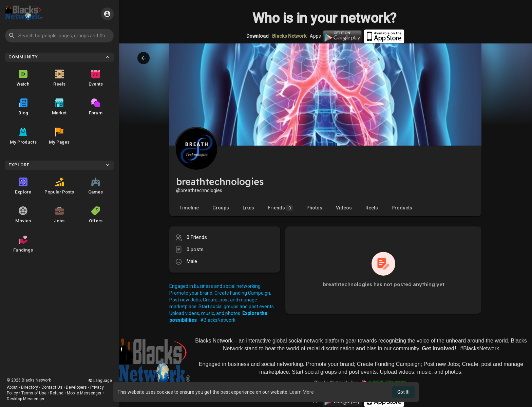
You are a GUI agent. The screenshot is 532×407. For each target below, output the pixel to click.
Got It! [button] (403, 392)
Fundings (23, 244)
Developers (76, 387)
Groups (221, 208)
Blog (23, 107)
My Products (23, 136)
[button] (59, 36)
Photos (314, 208)
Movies (23, 215)
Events (96, 78)
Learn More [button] (302, 392)
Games (96, 186)
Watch (23, 78)
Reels (59, 78)
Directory (30, 387)
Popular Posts (59, 186)
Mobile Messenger (84, 393)
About (12, 387)
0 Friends (197, 237)
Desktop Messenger (26, 399)
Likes (248, 208)
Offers (96, 215)
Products (402, 208)
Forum (96, 107)
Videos (344, 208)
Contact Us (52, 387)
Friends (280, 208)
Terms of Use (34, 393)
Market (59, 107)
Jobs (59, 215)
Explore (23, 186)
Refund (57, 393)
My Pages (59, 136)
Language (100, 381)
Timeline (189, 208)
